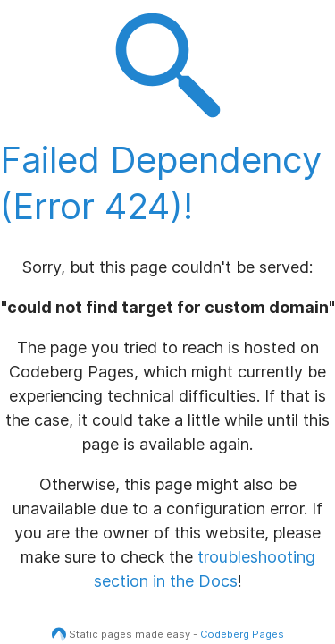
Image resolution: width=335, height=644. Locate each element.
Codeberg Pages (242, 634)
